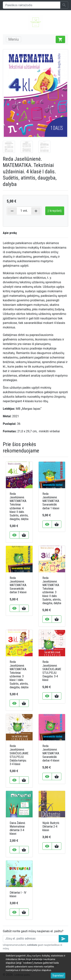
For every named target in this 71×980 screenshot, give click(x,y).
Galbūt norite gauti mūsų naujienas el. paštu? (33, 931)
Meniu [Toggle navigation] (14, 39)
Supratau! (58, 975)
